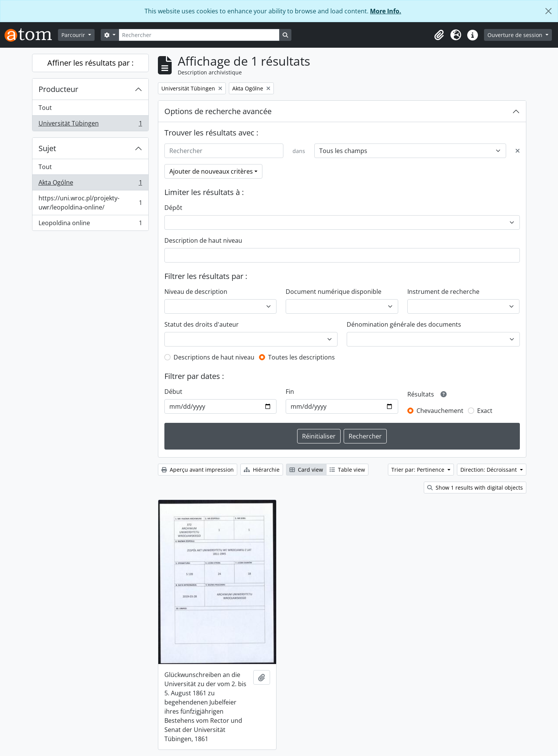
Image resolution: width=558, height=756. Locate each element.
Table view (347, 470)
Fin (290, 392)
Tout (45, 108)
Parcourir (74, 35)
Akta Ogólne (90, 184)
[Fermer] (548, 11)
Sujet (47, 148)
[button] (439, 35)
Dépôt (173, 208)
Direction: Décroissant (489, 470)
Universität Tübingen (90, 125)
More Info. (386, 11)
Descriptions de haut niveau (214, 357)
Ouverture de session (516, 35)
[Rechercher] (199, 35)
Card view (306, 470)
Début (173, 392)
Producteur (58, 89)
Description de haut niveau (203, 240)
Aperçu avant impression (198, 470)
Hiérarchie (262, 470)
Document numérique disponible (334, 292)
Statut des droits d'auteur (202, 324)
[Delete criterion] (518, 151)
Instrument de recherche (443, 292)
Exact (485, 411)
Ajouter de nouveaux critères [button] (211, 171)
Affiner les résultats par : (90, 63)
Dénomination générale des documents (404, 324)
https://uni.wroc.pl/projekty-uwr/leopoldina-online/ (90, 203)
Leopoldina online (90, 224)
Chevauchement (440, 411)
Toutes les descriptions (302, 357)
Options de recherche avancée (218, 111)
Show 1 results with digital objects (475, 488)
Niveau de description (196, 292)
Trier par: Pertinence (419, 470)
